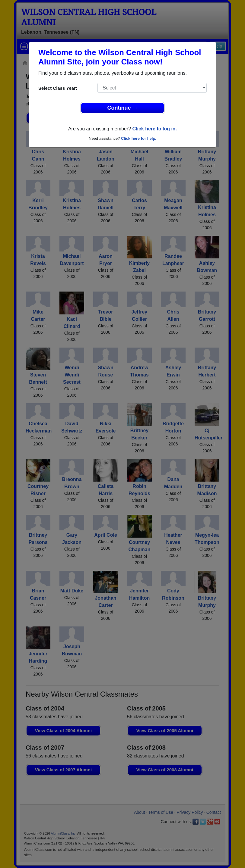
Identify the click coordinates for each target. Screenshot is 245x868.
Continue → (123, 108)
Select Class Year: (58, 88)
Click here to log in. (154, 129)
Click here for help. (139, 138)
